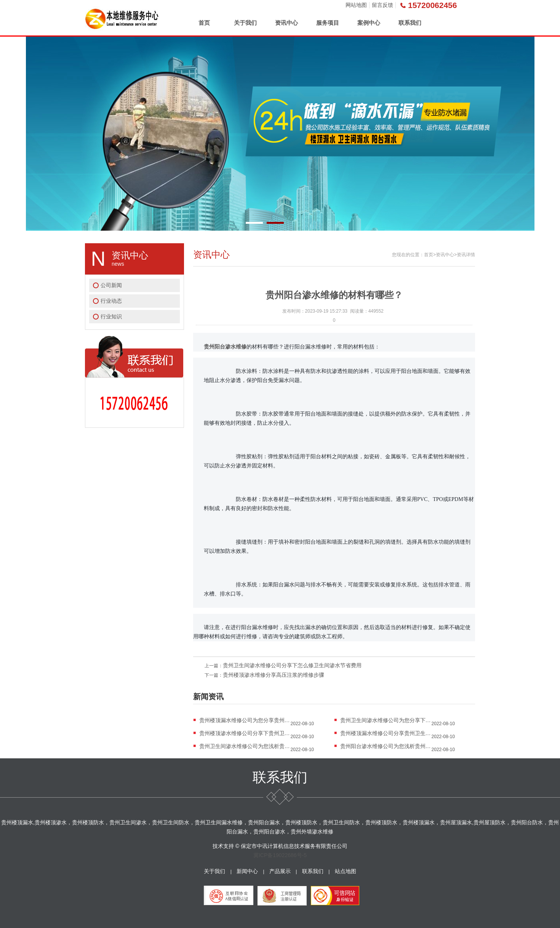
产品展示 (280, 871)
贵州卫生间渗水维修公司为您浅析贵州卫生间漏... (245, 746)
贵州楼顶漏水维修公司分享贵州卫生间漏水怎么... (386, 733)
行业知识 (111, 316)
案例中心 (369, 23)
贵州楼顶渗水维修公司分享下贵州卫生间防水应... (245, 733)
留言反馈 (382, 5)
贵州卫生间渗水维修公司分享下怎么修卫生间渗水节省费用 (292, 665)
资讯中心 (286, 23)
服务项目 (328, 23)
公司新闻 (111, 285)
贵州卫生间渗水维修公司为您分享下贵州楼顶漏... (386, 720)
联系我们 (410, 23)
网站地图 (356, 5)
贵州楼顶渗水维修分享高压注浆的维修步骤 (274, 675)
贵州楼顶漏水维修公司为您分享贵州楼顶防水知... (245, 720)
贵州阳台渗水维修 (225, 347)
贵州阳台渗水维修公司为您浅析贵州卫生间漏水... (386, 746)
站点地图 (346, 871)
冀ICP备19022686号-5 (280, 855)
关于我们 (245, 23)
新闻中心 (247, 871)
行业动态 (111, 301)
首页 (204, 23)
